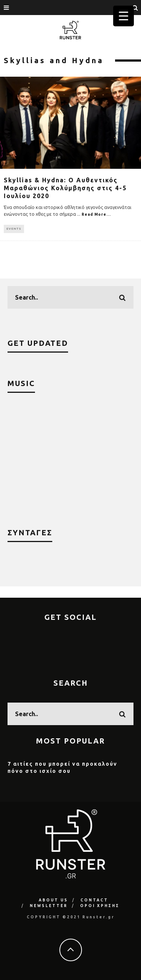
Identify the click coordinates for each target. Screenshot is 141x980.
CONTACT (94, 900)
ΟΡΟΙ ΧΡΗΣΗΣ (100, 906)
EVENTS (14, 229)
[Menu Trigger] (124, 16)
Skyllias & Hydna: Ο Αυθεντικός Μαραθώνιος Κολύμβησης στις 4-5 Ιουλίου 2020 (65, 188)
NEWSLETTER (49, 906)
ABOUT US (53, 900)
